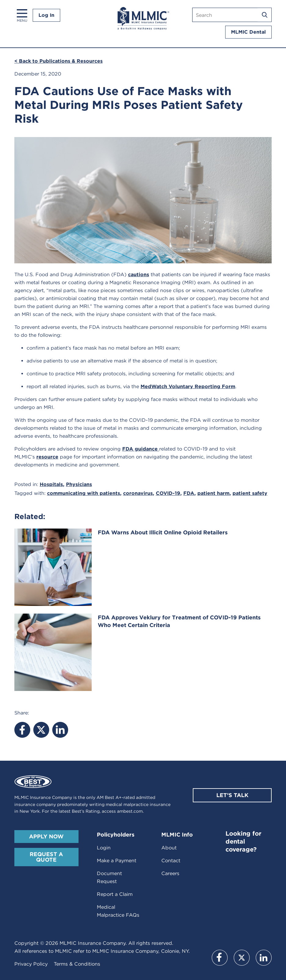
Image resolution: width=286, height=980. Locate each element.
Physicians (79, 484)
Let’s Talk (232, 795)
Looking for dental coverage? (243, 841)
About (169, 848)
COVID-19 (168, 493)
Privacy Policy (31, 964)
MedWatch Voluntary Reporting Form (188, 386)
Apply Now (46, 836)
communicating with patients (84, 493)
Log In (46, 15)
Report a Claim (115, 894)
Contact (171, 861)
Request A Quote (46, 857)
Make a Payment (117, 861)
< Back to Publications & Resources (59, 61)
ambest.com (130, 811)
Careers (170, 873)
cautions (139, 275)
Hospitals (51, 484)
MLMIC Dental (248, 32)
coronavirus (138, 493)
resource (47, 457)
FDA (189, 493)
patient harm (213, 493)
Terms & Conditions (77, 964)
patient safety (250, 493)
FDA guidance (141, 449)
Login (104, 848)
